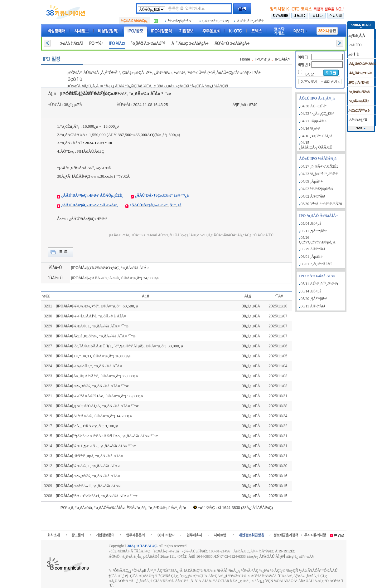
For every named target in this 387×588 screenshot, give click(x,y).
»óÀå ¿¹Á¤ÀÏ (71, 44)
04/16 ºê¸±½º (310, 129)
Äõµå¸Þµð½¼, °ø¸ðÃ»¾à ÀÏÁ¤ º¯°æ (104, 336)
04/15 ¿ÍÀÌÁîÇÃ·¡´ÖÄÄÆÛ (316, 145)
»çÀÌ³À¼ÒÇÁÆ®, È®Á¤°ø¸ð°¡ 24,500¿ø (123, 278)
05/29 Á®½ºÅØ (313, 249)
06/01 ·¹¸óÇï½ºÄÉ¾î (316, 264)
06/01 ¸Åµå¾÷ (312, 257)
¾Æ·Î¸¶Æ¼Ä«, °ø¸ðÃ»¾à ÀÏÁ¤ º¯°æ (105, 446)
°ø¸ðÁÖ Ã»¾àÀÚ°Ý (148, 44)
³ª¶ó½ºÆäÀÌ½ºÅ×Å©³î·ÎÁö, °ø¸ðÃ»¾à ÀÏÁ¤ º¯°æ (116, 436)
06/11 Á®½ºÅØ (313, 306)
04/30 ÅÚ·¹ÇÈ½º (313, 106)
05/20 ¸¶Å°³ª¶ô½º (314, 299)
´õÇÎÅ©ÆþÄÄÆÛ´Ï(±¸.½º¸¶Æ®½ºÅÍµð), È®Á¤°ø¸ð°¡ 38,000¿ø (128, 346)
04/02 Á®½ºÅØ (313, 196)
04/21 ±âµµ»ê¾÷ (314, 121)
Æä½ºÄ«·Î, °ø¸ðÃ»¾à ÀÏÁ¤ (97, 486)
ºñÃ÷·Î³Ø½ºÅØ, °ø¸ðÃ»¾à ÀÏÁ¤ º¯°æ (106, 496)
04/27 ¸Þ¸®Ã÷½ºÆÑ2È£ (319, 166)
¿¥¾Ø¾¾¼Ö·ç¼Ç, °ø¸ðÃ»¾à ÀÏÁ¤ (118, 268)
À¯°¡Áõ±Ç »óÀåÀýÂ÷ (190, 44)
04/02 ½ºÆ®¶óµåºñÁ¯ (318, 189)
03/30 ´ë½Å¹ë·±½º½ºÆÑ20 (321, 204)
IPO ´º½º (96, 44)
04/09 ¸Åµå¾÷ (312, 181)
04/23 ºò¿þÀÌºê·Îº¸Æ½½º (319, 174)
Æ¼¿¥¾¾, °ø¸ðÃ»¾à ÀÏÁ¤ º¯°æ (101, 386)
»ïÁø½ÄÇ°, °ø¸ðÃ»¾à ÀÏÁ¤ (98, 366)
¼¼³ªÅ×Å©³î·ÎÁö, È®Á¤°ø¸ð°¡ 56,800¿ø (108, 396)
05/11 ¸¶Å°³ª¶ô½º (314, 231)
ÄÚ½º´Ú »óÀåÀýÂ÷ (232, 44)
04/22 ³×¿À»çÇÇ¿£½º (317, 114)
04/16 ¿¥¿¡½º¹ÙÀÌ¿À (317, 136)
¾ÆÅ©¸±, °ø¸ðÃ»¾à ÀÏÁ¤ (97, 466)
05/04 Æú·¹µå (311, 223)
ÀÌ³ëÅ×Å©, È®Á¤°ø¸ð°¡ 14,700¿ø (103, 416)
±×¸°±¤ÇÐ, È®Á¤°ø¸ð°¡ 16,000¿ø (102, 356)
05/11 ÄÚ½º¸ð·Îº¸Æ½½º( (319, 284)
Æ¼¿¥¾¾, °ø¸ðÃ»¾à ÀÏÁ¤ (97, 476)
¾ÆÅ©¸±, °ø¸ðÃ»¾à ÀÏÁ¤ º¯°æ (101, 326)
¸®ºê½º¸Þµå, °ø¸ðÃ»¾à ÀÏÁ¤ (98, 456)
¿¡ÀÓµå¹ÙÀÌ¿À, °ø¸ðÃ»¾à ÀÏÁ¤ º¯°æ (106, 406)
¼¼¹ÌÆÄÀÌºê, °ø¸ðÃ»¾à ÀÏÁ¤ (100, 316)
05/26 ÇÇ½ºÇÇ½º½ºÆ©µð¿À (317, 240)
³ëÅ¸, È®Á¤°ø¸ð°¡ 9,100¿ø (96, 426)
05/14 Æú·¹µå (311, 291)
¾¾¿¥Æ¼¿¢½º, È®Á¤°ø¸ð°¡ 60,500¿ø (106, 306)
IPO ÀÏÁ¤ (117, 44)
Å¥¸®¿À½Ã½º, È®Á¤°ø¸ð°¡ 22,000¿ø (106, 376)
